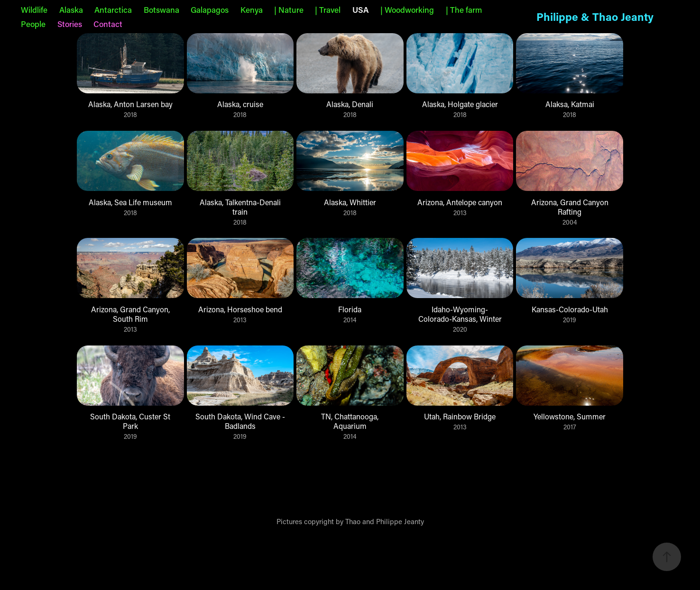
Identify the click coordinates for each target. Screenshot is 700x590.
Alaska (71, 9)
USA (361, 9)
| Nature (289, 9)
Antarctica (113, 9)
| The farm (464, 9)
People (33, 24)
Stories (70, 24)
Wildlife (34, 9)
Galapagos (210, 9)
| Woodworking (407, 9)
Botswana (161, 9)
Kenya (252, 9)
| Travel (328, 9)
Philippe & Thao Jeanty (595, 17)
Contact (108, 24)
